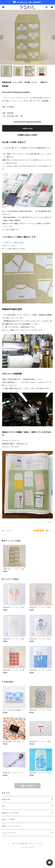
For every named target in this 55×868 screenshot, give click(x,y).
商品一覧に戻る (27, 786)
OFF (3, 806)
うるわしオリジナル (9, 833)
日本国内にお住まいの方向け (27, 135)
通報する (50, 522)
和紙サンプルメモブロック (11, 826)
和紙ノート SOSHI (8, 819)
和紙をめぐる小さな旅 (10, 813)
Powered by (28, 847)
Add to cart (27, 128)
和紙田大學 (6, 800)
